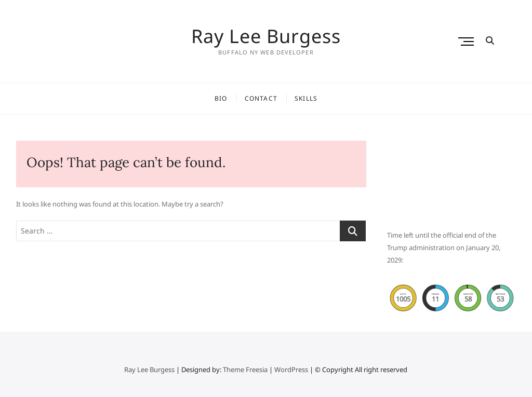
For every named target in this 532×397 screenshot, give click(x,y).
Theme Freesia (245, 369)
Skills (306, 98)
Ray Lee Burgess (266, 36)
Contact (261, 98)
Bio (221, 98)
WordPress (291, 369)
